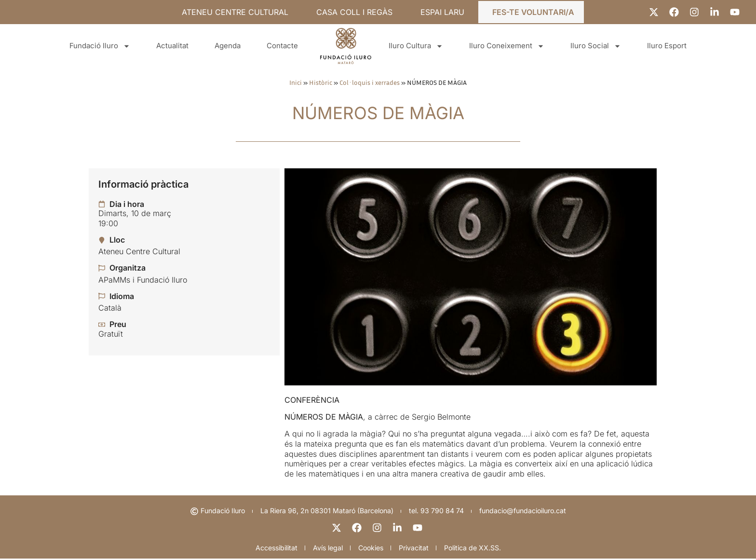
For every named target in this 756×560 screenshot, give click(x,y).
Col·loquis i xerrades (370, 82)
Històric (321, 82)
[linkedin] (398, 528)
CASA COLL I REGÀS (354, 12)
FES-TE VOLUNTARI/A (533, 12)
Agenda (228, 46)
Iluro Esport (667, 46)
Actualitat (172, 46)
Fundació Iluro (100, 46)
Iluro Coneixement (507, 46)
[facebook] (358, 528)
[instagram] (378, 528)
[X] (337, 528)
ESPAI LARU (442, 12)
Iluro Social (596, 46)
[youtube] (418, 528)
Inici (296, 82)
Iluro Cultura (416, 46)
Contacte (282, 46)
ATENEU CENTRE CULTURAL (235, 12)
